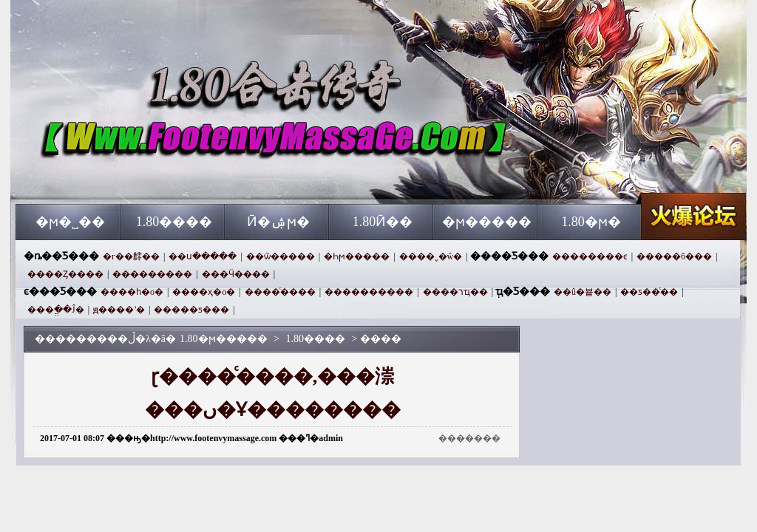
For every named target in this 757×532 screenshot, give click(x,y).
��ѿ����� (281, 256)
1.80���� (174, 222)
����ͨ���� (280, 292)
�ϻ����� (487, 222)
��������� (152, 274)
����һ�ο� (132, 292)
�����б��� (674, 256)
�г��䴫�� (131, 256)
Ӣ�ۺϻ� (278, 222)
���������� (369, 292)
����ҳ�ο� (204, 292)
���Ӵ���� (236, 274)
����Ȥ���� (65, 274)
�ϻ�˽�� (70, 222)
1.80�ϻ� (591, 222)
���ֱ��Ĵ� (56, 310)
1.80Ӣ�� (383, 222)
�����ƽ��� (191, 310)
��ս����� (203, 256)
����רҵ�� (455, 292)
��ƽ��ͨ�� (649, 292)
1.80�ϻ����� (157, 177)
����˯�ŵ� (431, 256)
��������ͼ (590, 256)
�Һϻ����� (357, 256)
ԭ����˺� (119, 310)
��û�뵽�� (583, 292)
